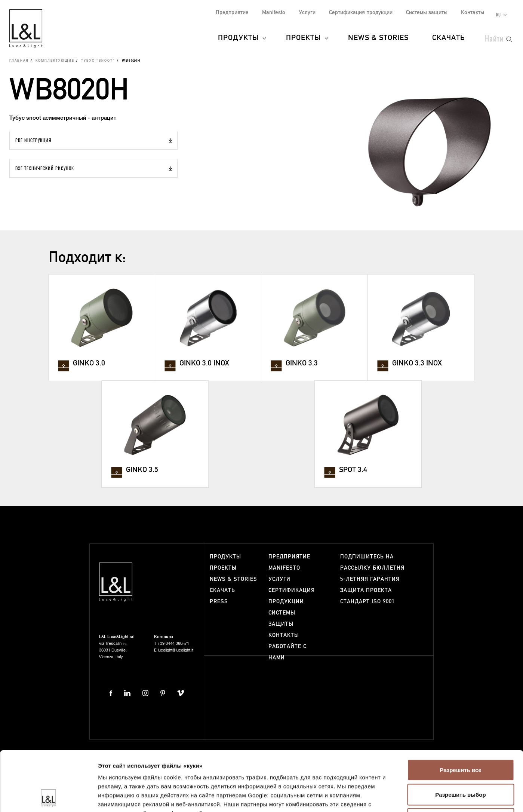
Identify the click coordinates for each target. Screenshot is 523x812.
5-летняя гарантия (370, 579)
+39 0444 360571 (173, 644)
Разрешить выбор (460, 739)
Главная (19, 61)
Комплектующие (55, 61)
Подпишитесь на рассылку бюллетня (372, 562)
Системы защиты (427, 13)
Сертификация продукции (361, 13)
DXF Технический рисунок (45, 168)
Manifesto (274, 13)
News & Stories (378, 38)
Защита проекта (366, 590)
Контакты (473, 13)
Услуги (307, 13)
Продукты (238, 38)
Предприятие (232, 13)
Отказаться (461, 763)
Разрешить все (460, 714)
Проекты (303, 38)
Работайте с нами (287, 652)
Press (219, 602)
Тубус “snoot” (98, 61)
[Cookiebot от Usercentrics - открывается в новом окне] (48, 797)
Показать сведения (456, 797)
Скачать (449, 38)
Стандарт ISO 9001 (367, 602)
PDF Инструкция (33, 140)
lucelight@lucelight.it (176, 650)
